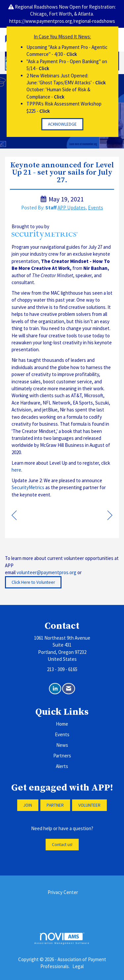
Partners (62, 756)
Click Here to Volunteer (33, 582)
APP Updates (72, 208)
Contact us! (62, 845)
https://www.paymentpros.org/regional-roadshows (62, 21)
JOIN (28, 805)
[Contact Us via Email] (69, 689)
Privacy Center (63, 892)
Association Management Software (62, 939)
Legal (78, 966)
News (62, 745)
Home (62, 724)
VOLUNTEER (89, 805)
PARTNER (55, 805)
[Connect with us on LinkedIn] (55, 689)
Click (72, 54)
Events (96, 208)
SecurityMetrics (28, 487)
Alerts (62, 766)
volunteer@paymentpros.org (46, 572)
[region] (110, 516)
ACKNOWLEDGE (62, 124)
